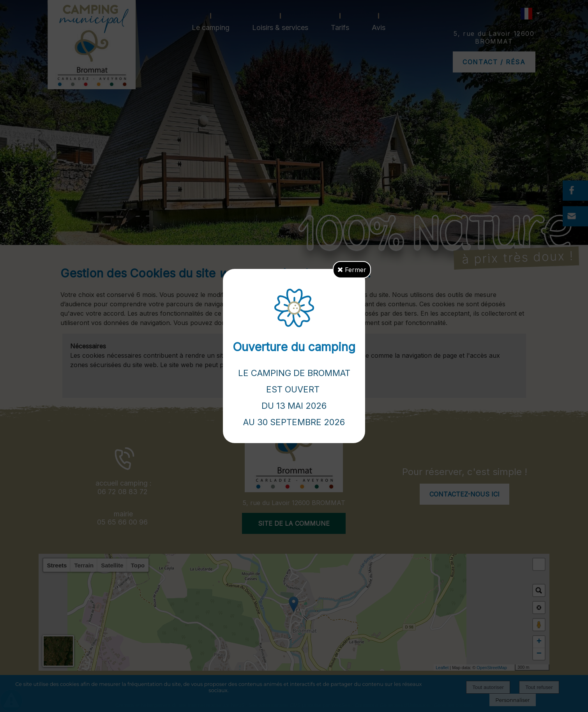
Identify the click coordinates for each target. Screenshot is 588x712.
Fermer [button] (352, 270)
